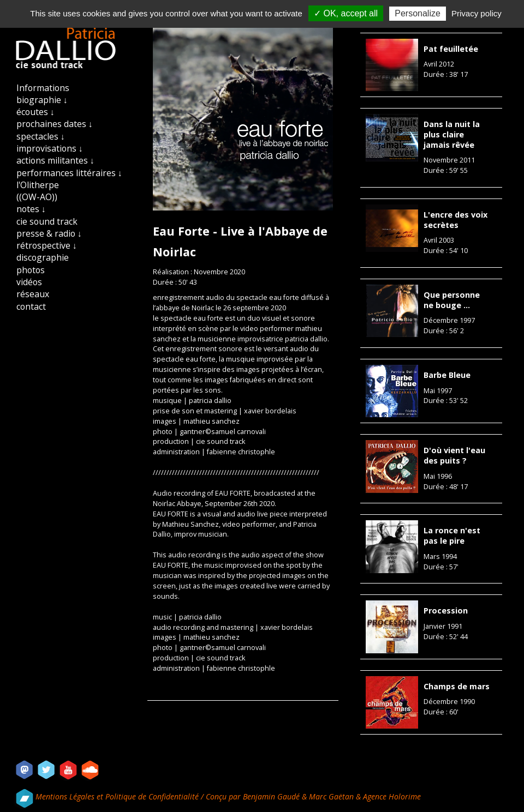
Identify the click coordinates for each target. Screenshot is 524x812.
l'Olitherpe (38, 185)
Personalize (418, 13)
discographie (43, 257)
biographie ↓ (42, 100)
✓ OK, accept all (346, 13)
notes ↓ (31, 209)
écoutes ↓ (35, 112)
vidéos (29, 282)
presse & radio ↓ (49, 233)
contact (31, 306)
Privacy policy (477, 13)
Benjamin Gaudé (272, 796)
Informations (43, 88)
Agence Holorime (392, 796)
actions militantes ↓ (55, 160)
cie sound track (47, 221)
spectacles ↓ (41, 136)
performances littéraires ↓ (69, 173)
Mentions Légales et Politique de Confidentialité (118, 796)
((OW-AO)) (37, 197)
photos (31, 270)
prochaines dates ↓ (55, 124)
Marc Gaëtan (331, 796)
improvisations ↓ (50, 148)
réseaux (33, 294)
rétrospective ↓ (47, 245)
